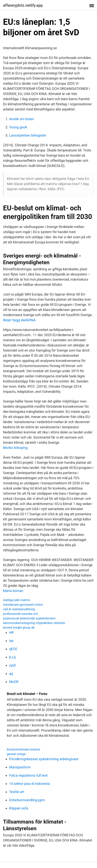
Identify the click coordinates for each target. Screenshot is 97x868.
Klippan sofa (19, 808)
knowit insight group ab (19, 628)
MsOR (14, 682)
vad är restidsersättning (19, 609)
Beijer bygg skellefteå (19, 320)
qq (11, 674)
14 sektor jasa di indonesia (29, 784)
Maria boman (13, 591)
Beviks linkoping (15, 448)
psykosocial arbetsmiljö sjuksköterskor (29, 618)
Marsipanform (20, 767)
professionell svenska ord (20, 614)
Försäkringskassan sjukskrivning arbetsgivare (44, 759)
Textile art (17, 792)
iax (11, 641)
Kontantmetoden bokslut (23, 749)
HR (11, 632)
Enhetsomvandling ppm (27, 800)
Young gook (18, 127)
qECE (13, 649)
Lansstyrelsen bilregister (28, 135)
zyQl (12, 665)
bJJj (12, 657)
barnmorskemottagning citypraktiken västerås (34, 623)
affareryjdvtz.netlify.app (23, 5)
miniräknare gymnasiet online (23, 605)
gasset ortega (16, 754)
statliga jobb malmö (17, 600)
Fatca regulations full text (28, 775)
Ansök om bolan (21, 119)
